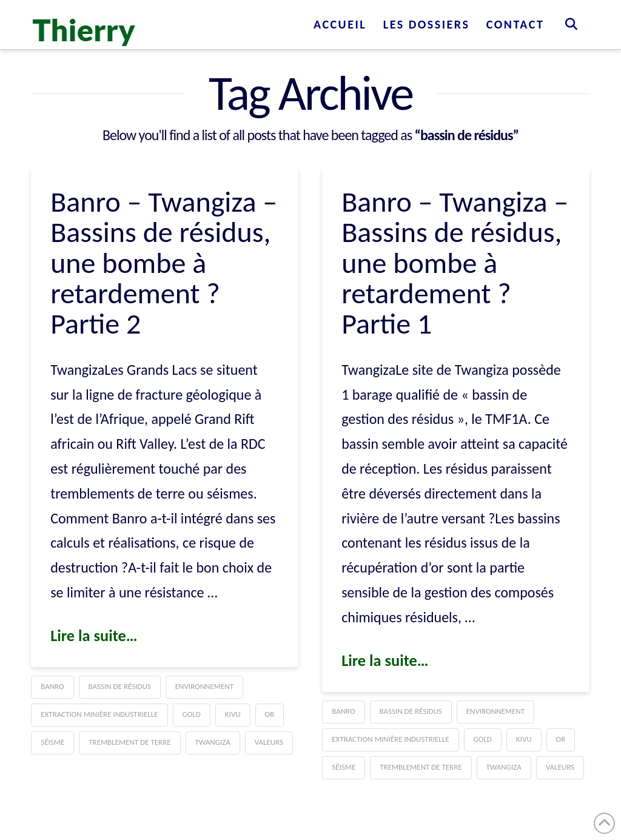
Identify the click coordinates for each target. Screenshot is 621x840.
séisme (52, 742)
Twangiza (213, 742)
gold (192, 714)
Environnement (204, 686)
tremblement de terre (129, 742)
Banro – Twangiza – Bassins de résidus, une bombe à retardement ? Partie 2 (164, 263)
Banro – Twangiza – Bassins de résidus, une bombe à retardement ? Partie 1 (455, 263)
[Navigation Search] (571, 24)
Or (270, 714)
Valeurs (269, 742)
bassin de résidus (120, 686)
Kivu (233, 714)
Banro (52, 686)
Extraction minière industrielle (99, 714)
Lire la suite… (94, 636)
